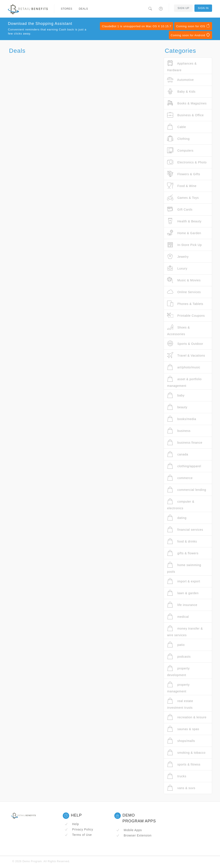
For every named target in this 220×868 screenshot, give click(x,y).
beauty (177, 407)
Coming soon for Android (190, 35)
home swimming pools (184, 567)
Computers (180, 150)
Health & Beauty (184, 221)
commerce (180, 478)
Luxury (177, 268)
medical (178, 617)
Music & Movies (184, 280)
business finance (185, 442)
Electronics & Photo (187, 162)
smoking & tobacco (186, 753)
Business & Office (185, 115)
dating (177, 518)
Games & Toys (183, 198)
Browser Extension (134, 835)
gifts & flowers (183, 553)
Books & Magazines (187, 103)
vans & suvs (181, 788)
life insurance (182, 605)
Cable (177, 127)
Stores (67, 9)
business (179, 431)
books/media (182, 419)
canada (178, 454)
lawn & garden (183, 593)
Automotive (180, 80)
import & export (184, 581)
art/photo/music (184, 367)
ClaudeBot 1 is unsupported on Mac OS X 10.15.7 (137, 26)
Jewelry (178, 257)
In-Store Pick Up (184, 245)
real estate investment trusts (180, 703)
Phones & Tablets (185, 304)
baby (176, 395)
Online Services (184, 292)
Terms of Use (78, 835)
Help (72, 824)
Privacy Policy (79, 829)
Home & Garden (184, 233)
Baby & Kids (181, 91)
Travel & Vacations (186, 355)
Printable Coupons (186, 316)
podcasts (179, 656)
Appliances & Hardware (182, 66)
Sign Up (183, 8)
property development (178, 671)
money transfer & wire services (185, 631)
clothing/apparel (184, 466)
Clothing (178, 139)
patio (176, 645)
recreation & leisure (187, 717)
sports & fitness (184, 764)
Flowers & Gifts (184, 174)
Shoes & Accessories (179, 330)
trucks (177, 776)
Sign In (203, 8)
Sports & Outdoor (185, 344)
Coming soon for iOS (193, 26)
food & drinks (182, 541)
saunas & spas (183, 729)
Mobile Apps (129, 830)
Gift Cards (180, 209)
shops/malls (181, 741)
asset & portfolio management (184, 382)
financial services (185, 530)
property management (178, 687)
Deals (83, 9)
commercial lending (187, 490)
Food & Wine (182, 186)
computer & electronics (181, 504)
